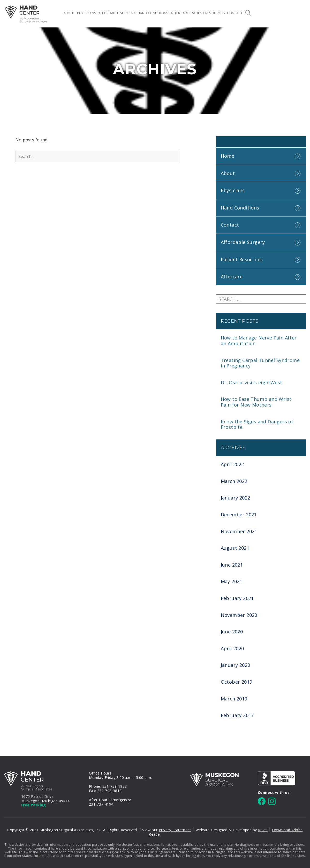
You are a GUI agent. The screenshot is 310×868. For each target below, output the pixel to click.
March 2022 (234, 481)
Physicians (87, 13)
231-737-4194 (101, 804)
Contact (235, 13)
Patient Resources (208, 13)
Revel (263, 830)
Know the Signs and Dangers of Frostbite (257, 424)
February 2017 (237, 715)
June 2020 (232, 632)
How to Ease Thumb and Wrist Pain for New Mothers (256, 402)
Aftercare (180, 13)
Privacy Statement (175, 830)
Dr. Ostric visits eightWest (252, 382)
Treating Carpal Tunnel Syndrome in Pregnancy (260, 363)
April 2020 (232, 648)
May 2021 (232, 581)
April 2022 (232, 464)
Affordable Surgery (117, 13)
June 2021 (232, 565)
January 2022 (236, 498)
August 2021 (235, 548)
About (69, 13)
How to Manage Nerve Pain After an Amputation (259, 341)
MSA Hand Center (26, 14)
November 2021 (239, 531)
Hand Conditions (153, 13)
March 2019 (234, 699)
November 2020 (239, 615)
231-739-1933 (115, 786)
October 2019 (237, 682)
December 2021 (239, 515)
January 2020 (236, 665)
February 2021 (237, 598)
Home (58, 13)
